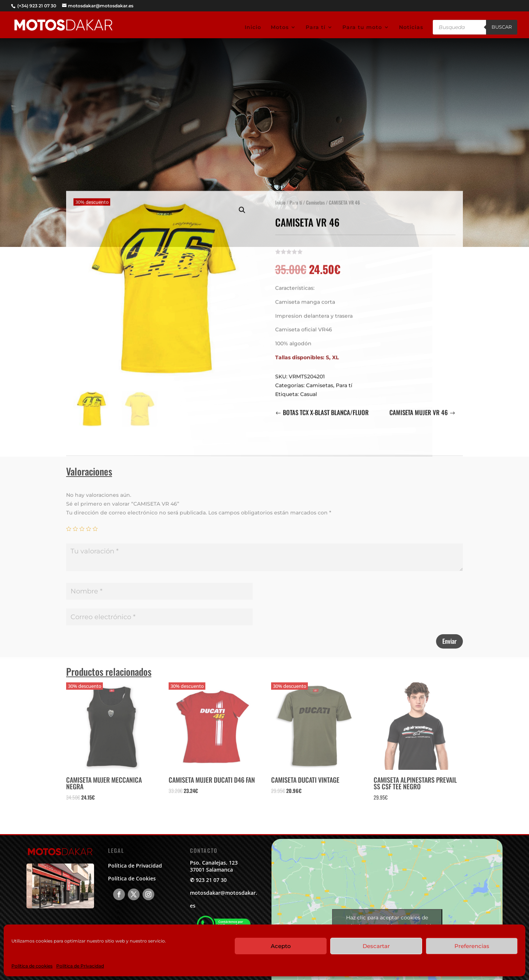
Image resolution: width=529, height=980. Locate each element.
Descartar (376, 946)
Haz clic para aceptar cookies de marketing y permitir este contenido (387, 922)
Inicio (253, 28)
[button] (242, 206)
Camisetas (315, 198)
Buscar (502, 27)
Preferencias (472, 946)
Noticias (411, 28)
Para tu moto (362, 28)
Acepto (281, 946)
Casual (309, 390)
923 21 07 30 (211, 880)
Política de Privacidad (80, 966)
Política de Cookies (132, 878)
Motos (280, 28)
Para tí (316, 28)
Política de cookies (32, 966)
